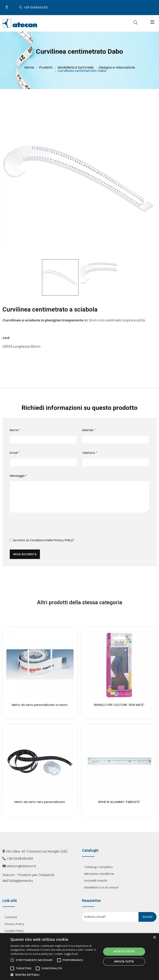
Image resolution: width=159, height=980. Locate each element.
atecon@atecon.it (21, 866)
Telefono (90, 453)
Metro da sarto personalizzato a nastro (40, 705)
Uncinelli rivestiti (96, 881)
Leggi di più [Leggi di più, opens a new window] (71, 954)
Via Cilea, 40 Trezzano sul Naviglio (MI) (37, 852)
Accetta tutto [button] (124, 951)
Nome (15, 431)
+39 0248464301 (34, 8)
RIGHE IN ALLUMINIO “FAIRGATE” (119, 802)
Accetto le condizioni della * (42, 540)
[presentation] (41, 527)
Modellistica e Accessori (101, 888)
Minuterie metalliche (99, 874)
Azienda (89, 431)
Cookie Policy (14, 931)
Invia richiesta (25, 554)
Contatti (11, 918)
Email (15, 453)
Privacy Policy (63, 540)
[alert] (79, 957)
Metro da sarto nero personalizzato (40, 802)
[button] (55, 975)
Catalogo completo (99, 867)
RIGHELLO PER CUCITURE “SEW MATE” (119, 705)
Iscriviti (148, 917)
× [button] (154, 938)
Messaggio (19, 476)
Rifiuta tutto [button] (124, 962)
